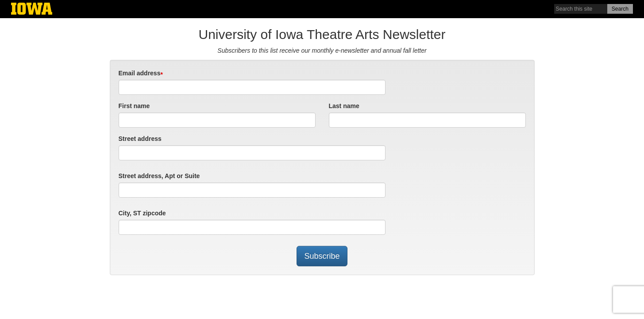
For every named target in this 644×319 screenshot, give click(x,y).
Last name (344, 106)
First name (134, 106)
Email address (140, 73)
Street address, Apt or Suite (159, 176)
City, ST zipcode (142, 213)
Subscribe (322, 256)
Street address (140, 139)
